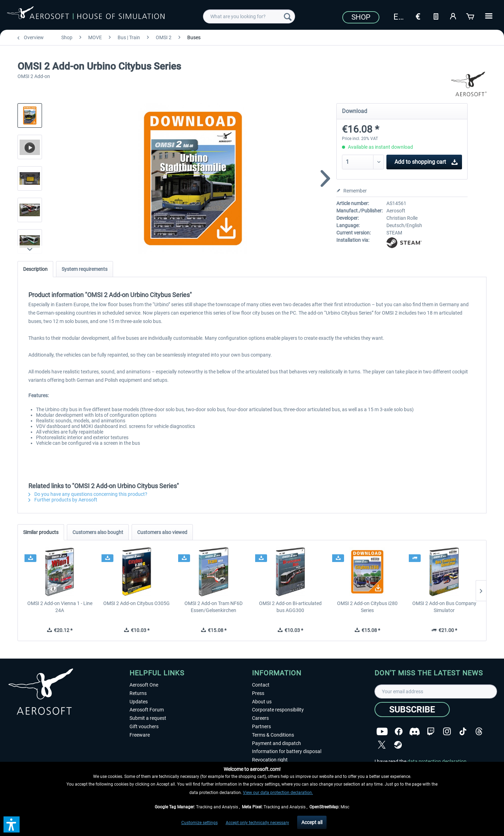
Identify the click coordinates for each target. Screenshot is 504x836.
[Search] (288, 16)
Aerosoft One (144, 685)
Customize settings (199, 823)
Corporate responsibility (278, 710)
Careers (260, 718)
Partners (261, 726)
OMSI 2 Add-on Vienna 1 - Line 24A (60, 607)
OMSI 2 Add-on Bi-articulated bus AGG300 (290, 607)
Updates (139, 702)
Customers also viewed (162, 532)
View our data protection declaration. (278, 793)
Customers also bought (98, 532)
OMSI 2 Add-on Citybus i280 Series (367, 607)
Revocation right (270, 760)
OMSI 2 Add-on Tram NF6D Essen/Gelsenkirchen (213, 607)
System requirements (85, 269)
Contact (261, 685)
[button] (12, 824)
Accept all (312, 822)
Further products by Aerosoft (63, 500)
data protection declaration (437, 761)
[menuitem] (249, 16)
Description (35, 269)
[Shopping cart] (471, 16)
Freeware (140, 735)
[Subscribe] (412, 709)
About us (262, 702)
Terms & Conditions (273, 735)
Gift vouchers (144, 726)
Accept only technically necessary (257, 823)
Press (258, 693)
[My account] (453, 16)
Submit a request (148, 718)
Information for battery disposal (287, 751)
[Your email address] (436, 691)
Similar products (41, 532)
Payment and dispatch (276, 743)
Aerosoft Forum (147, 710)
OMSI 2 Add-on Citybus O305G (136, 603)
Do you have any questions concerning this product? (88, 494)
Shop (361, 17)
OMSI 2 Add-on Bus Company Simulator (444, 607)
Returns (138, 693)
